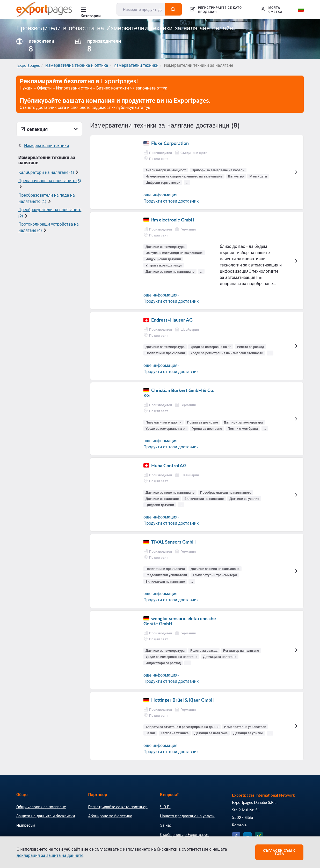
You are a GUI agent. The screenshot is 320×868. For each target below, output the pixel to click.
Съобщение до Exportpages (184, 834)
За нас (166, 825)
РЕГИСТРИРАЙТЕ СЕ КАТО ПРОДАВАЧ (220, 10)
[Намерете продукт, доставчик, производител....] (141, 9)
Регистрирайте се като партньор (118, 807)
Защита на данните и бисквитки (46, 816)
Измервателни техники (136, 65)
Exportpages (29, 65)
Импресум (26, 825)
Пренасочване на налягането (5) (50, 180)
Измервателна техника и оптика (77, 65)
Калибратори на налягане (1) (46, 172)
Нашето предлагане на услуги (187, 816)
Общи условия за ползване (41, 807)
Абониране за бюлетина (110, 816)
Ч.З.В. (165, 807)
